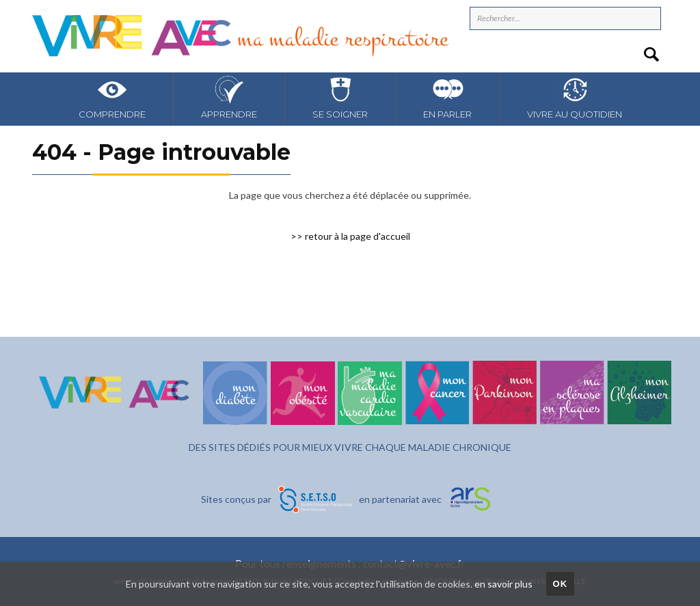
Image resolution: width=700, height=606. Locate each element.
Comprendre (112, 96)
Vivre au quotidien (575, 96)
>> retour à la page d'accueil (350, 236)
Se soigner (340, 96)
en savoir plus (503, 584)
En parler (447, 96)
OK (560, 584)
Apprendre (229, 96)
